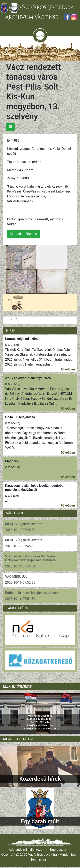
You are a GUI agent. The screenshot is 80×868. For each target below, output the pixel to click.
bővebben (68, 369)
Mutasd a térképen (23, 234)
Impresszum (59, 850)
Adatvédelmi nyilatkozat (26, 850)
